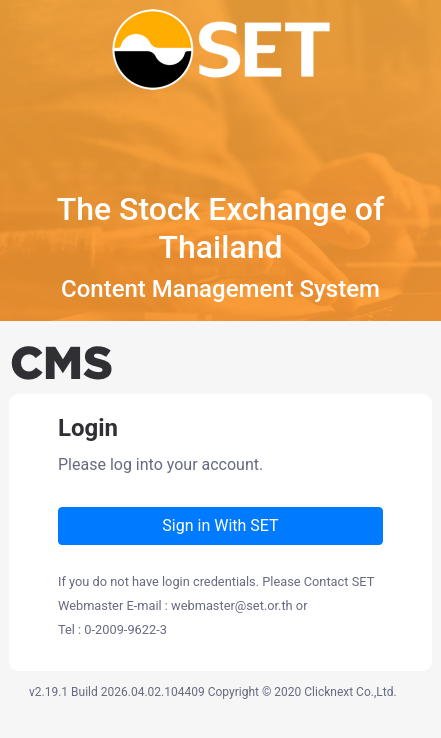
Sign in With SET (220, 525)
